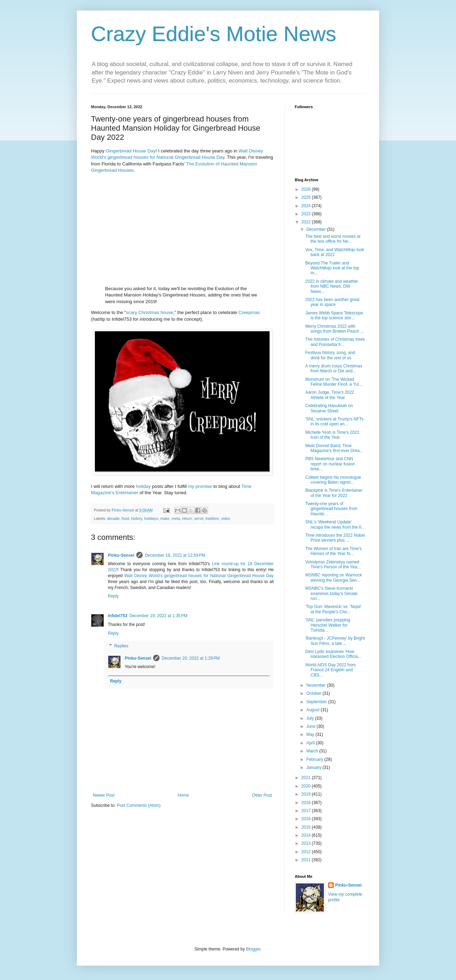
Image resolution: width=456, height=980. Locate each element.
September (317, 702)
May (311, 734)
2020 (307, 786)
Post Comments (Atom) (139, 805)
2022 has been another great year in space (332, 302)
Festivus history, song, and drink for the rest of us (330, 355)
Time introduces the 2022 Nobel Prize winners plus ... (335, 538)
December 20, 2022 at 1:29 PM (191, 658)
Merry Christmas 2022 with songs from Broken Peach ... (334, 329)
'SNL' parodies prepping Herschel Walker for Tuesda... (328, 625)
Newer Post (104, 795)
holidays (151, 518)
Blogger (253, 949)
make (165, 518)
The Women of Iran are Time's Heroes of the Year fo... (334, 551)
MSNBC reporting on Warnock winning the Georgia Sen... (334, 577)
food (125, 518)
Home (183, 795)
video (226, 518)
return (187, 518)
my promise (200, 486)
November (317, 685)
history (136, 518)
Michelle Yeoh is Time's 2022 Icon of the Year (332, 435)
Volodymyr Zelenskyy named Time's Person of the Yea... (333, 564)
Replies (121, 646)
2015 (307, 827)
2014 (307, 835)
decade (113, 518)
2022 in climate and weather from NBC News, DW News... (332, 286)
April (311, 743)
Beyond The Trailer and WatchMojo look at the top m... (332, 268)
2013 (307, 843)
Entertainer (127, 493)
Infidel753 (118, 616)
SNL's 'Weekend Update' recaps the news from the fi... (335, 524)
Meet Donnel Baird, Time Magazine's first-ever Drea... (334, 448)
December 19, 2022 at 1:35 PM (158, 616)
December (317, 229)
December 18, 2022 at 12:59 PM (175, 555)
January (314, 767)
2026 (307, 189)
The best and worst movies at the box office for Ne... (333, 239)
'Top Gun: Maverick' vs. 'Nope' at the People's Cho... (333, 609)
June (311, 726)
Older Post (262, 795)
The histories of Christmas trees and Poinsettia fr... (335, 342)
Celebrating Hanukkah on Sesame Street (329, 408)
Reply (113, 596)
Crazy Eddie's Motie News (214, 34)
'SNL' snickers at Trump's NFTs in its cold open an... (334, 422)
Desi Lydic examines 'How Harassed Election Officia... (333, 654)
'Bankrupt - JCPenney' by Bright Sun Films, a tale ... (335, 641)
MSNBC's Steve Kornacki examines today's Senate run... (331, 593)
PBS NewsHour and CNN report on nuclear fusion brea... (330, 464)
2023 (307, 214)
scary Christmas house (150, 312)
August (314, 710)
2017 (307, 811)
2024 (307, 206)
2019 (307, 794)
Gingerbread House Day (131, 151)
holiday (143, 486)
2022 (307, 222)
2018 (307, 803)
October (314, 693)
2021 (307, 778)
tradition (212, 518)
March (313, 751)
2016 (307, 819)
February (315, 759)
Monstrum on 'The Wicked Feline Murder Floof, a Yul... (334, 382)
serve (199, 518)
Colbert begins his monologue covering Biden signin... (333, 480)
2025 (307, 197)
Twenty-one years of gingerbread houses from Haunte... (331, 509)
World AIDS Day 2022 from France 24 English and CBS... (331, 670)
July (311, 718)
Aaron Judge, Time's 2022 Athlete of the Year (330, 395)
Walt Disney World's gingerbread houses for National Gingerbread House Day (199, 576)
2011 (307, 860)
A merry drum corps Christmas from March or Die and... (334, 368)
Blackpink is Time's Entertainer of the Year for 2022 (334, 493)
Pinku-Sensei (121, 555)
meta (176, 518)
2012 (307, 852)
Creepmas (249, 312)
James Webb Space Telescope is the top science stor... (334, 315)
